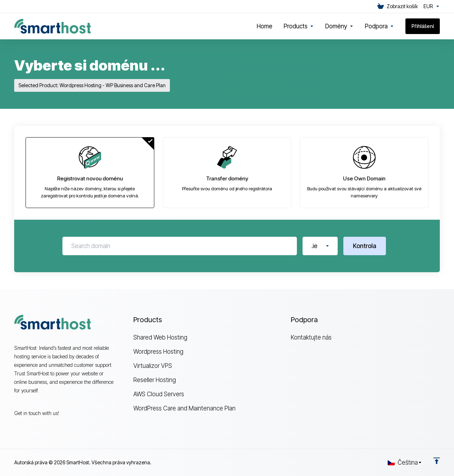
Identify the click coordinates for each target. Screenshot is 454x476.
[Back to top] (437, 461)
